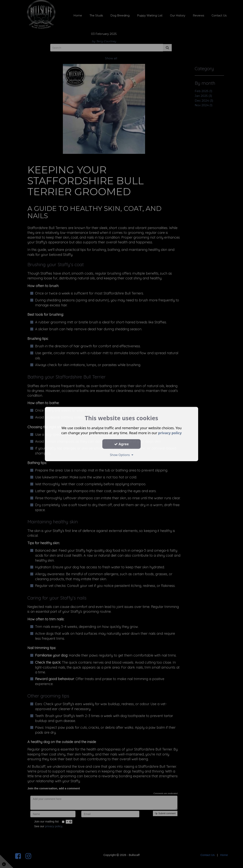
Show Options (121, 455)
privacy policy (170, 433)
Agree (121, 444)
